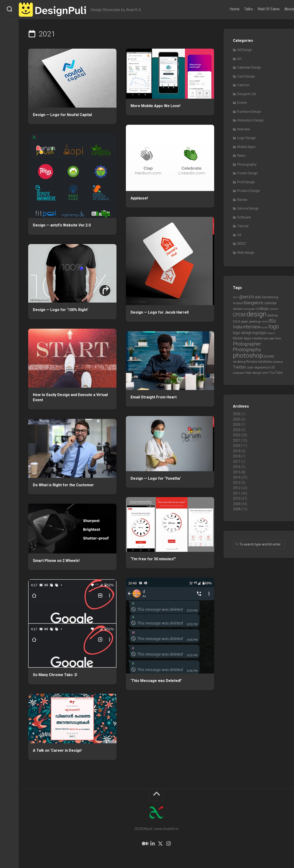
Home (225, 9)
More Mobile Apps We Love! (155, 106)
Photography (247, 164)
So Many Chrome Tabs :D (55, 675)
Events (242, 103)
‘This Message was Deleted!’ (156, 681)
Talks (239, 9)
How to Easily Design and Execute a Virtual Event (70, 397)
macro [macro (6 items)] (271, 333)
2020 (237, 446)
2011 (237, 493)
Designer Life (247, 94)
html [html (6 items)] (265, 322)
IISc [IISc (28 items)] (273, 321)
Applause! (139, 198)
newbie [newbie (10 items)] (257, 338)
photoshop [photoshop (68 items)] (248, 355)
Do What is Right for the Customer (63, 485)
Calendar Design (249, 67)
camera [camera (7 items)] (238, 309)
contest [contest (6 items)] (274, 309)
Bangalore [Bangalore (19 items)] (254, 303)
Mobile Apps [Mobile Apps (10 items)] (242, 338)
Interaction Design (250, 120)
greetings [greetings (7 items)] (255, 321)
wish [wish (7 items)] (265, 373)
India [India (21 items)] (238, 327)
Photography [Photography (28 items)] (247, 350)
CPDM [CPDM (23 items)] (239, 315)
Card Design (246, 76)
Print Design (246, 182)
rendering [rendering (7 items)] (239, 362)
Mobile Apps (246, 147)
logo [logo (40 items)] (274, 327)
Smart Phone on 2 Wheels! (56, 561)
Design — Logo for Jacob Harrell (160, 312)
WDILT (242, 244)
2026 (237, 414)
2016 (237, 467)
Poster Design (248, 173)
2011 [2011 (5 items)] (236, 298)
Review (242, 200)
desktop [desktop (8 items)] (273, 315)
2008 (237, 509)
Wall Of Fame (259, 9)
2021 (237, 440)
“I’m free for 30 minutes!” (153, 559)
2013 (237, 483)
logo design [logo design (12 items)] (242, 333)
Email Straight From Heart (154, 397)
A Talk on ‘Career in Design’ (57, 750)
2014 (237, 477)
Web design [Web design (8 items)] (253, 373)
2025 (237, 419)
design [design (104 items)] (256, 314)
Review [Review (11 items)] (252, 362)
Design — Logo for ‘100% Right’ (61, 310)
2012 (237, 488)
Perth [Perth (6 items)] (278, 339)
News (241, 156)
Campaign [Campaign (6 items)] (249, 309)
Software (244, 217)
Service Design (248, 208)
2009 (237, 504)
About (280, 9)
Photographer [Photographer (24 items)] (247, 344)
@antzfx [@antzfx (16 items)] (247, 297)
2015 (237, 472)
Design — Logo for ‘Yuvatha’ (156, 478)
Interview (244, 129)
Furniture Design (249, 112)
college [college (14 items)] (262, 309)
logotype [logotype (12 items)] (259, 333)
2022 (237, 435)
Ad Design (245, 50)
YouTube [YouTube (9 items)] (276, 373)
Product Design (249, 191)
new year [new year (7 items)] (269, 338)
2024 (237, 424)
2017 (237, 462)
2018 (237, 456)
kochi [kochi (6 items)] (265, 327)
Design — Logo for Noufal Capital (62, 115)
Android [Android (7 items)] (238, 303)
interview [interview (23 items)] (252, 327)
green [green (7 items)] (245, 321)
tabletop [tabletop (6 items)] (278, 362)
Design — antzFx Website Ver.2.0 (62, 225)
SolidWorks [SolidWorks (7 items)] (265, 362)
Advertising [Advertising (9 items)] (270, 297)
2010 (237, 498)
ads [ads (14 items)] (258, 297)
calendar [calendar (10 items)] (270, 303)
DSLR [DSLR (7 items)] (237, 321)
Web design (246, 253)
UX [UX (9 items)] (273, 367)
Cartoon (243, 85)
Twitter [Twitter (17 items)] (240, 367)
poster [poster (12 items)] (269, 356)
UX (239, 235)
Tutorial (243, 226)
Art (239, 59)
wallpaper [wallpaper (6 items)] (239, 373)
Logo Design (246, 138)
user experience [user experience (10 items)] (258, 367)
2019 (237, 451)
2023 (237, 430)
